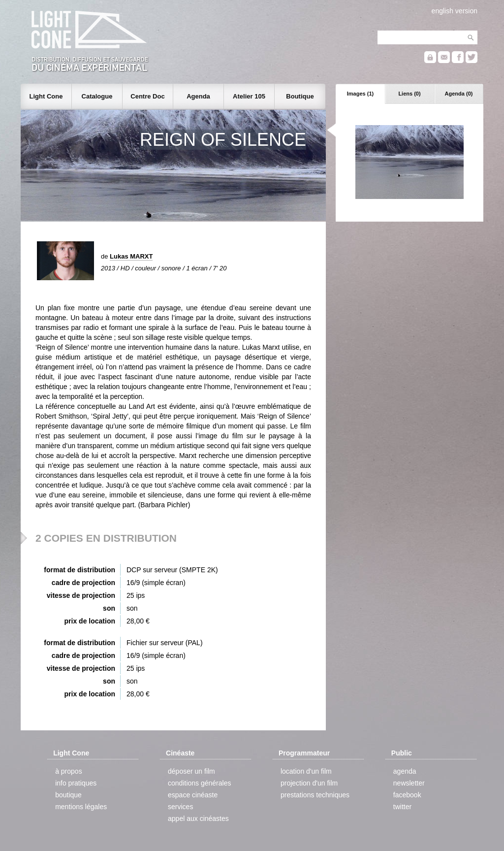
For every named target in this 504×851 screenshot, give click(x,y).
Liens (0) (409, 94)
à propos (68, 771)
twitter (402, 807)
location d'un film (306, 771)
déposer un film (191, 771)
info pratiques (76, 783)
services (180, 807)
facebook (407, 795)
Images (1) (360, 94)
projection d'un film (309, 783)
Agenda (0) (459, 94)
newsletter (409, 783)
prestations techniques (315, 795)
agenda (405, 771)
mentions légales (81, 807)
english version (455, 11)
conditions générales (199, 783)
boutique (68, 795)
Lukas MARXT (131, 256)
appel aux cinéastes (198, 818)
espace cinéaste (193, 795)
